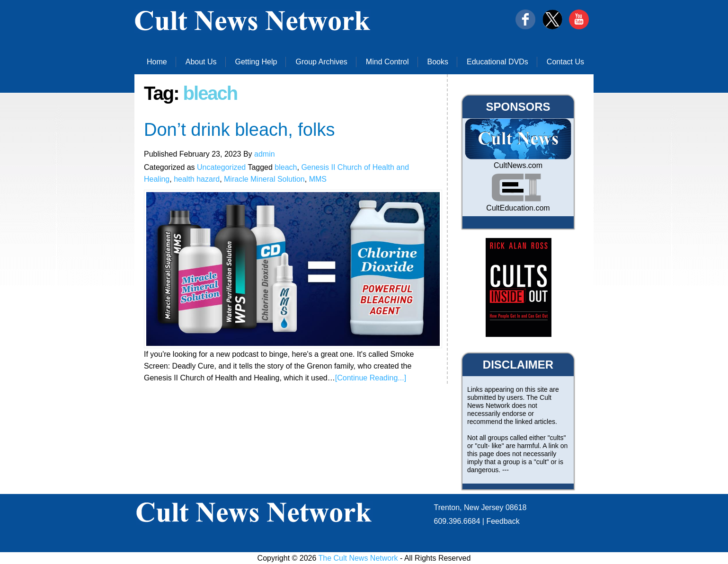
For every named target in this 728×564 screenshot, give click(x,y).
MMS (318, 179)
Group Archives (321, 62)
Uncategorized (221, 167)
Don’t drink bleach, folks (239, 130)
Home (157, 62)
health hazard (197, 179)
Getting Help (256, 62)
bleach (286, 167)
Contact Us (565, 62)
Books (438, 62)
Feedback (503, 521)
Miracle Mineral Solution (264, 179)
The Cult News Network (358, 558)
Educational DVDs (497, 62)
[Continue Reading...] (371, 378)
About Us (201, 62)
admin (265, 154)
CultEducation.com (518, 208)
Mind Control (387, 62)
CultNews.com (518, 165)
